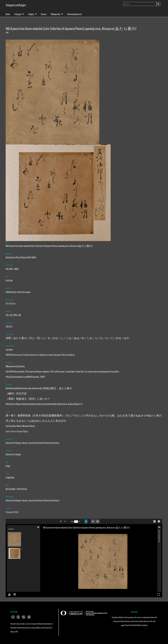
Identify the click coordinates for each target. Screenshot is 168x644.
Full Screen (159, 594)
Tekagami (18, 14)
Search (158, 4)
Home (8, 14)
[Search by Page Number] (76, 522)
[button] (38, 527)
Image (72, 521)
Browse (44, 14)
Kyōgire (31, 14)
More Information (159, 531)
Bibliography (56, 14)
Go (86, 521)
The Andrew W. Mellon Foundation (138, 625)
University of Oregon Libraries (122, 621)
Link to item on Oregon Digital (17, 431)
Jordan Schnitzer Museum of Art (144, 621)
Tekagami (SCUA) (12, 512)
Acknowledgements (75, 14)
